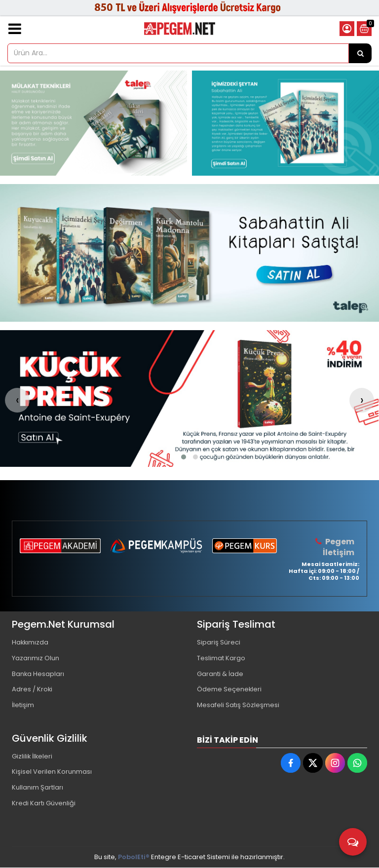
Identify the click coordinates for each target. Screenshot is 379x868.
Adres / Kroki (32, 690)
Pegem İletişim (339, 547)
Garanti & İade (220, 674)
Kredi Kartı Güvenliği (44, 804)
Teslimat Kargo (221, 658)
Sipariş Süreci (219, 642)
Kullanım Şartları (38, 788)
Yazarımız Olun (36, 658)
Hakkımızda (31, 642)
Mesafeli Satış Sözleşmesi (238, 705)
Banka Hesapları (38, 674)
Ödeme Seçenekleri (229, 690)
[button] (184, 457)
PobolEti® (134, 857)
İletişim (23, 705)
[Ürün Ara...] (360, 53)
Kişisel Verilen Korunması (52, 773)
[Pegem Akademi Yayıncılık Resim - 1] (94, 123)
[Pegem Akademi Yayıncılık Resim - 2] (285, 123)
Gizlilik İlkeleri (33, 757)
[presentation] (17, 400)
